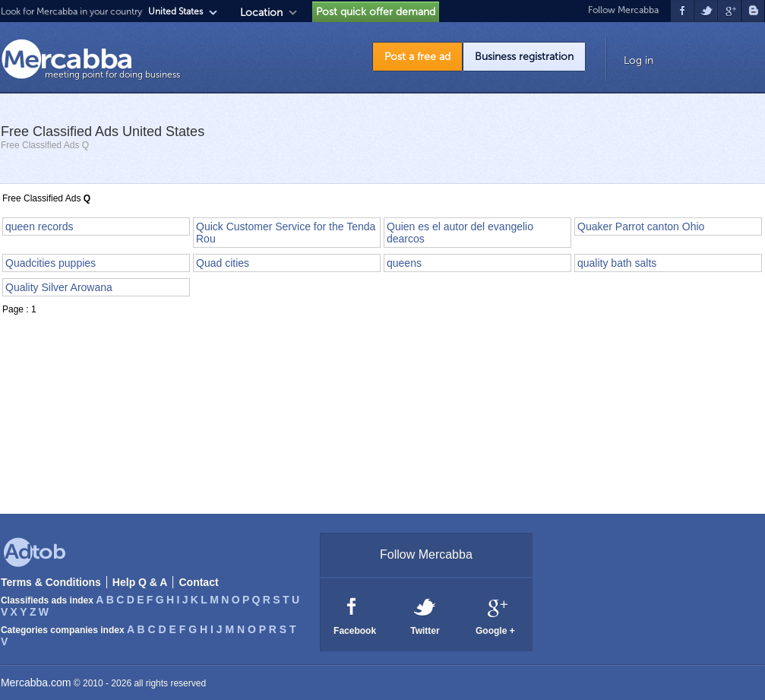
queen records (40, 226)
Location (261, 13)
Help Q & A (140, 582)
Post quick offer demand (376, 12)
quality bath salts (617, 263)
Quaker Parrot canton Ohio (641, 226)
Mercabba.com (36, 683)
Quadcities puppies (51, 263)
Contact (198, 582)
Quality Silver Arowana (59, 287)
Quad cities (223, 263)
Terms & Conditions (51, 582)
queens (404, 263)
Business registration (524, 57)
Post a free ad (417, 57)
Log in (639, 60)
